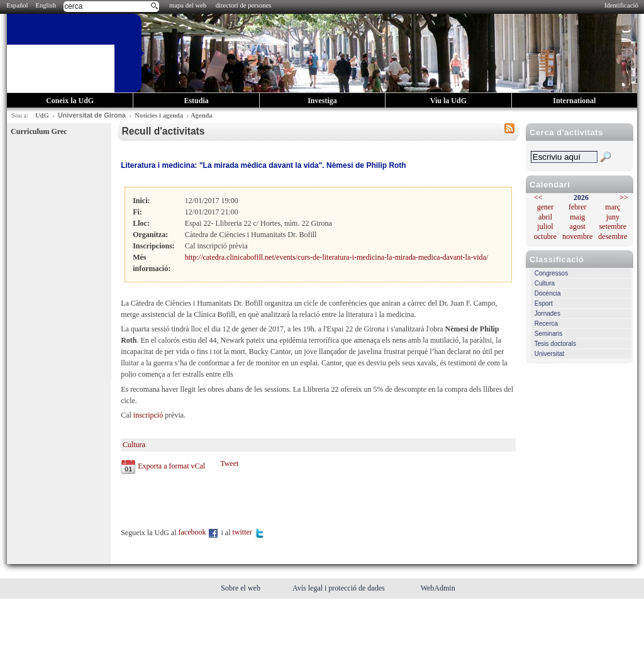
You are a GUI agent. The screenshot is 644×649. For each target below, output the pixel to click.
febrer (578, 207)
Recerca (546, 324)
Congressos (551, 273)
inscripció (148, 415)
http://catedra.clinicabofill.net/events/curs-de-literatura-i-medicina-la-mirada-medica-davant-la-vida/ (336, 257)
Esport (544, 303)
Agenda (202, 115)
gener (546, 207)
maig (577, 217)
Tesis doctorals (555, 344)
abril (545, 217)
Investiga (322, 101)
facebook (199, 532)
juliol (545, 226)
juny (613, 217)
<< (538, 197)
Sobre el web (241, 588)
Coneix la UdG (70, 101)
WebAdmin (438, 588)
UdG (42, 115)
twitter (248, 532)
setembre (613, 226)
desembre (613, 236)
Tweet (229, 463)
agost (578, 226)
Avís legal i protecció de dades (340, 588)
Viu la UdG (448, 101)
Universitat (549, 354)
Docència (548, 293)
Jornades (547, 313)
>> (624, 197)
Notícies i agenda (159, 115)
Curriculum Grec (39, 131)
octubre (545, 236)
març (613, 207)
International (574, 101)
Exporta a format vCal (171, 466)
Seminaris (548, 334)
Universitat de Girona (92, 115)
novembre (577, 236)
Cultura (545, 283)
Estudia (196, 101)
